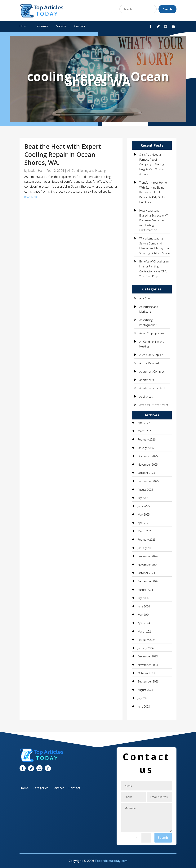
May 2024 (144, 615)
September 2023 (148, 681)
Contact (80, 26)
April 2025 (144, 523)
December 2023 (148, 656)
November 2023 (148, 665)
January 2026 (146, 448)
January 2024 (146, 648)
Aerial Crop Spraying (152, 333)
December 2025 (148, 456)
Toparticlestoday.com (111, 861)
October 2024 (146, 573)
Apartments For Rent (152, 388)
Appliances (146, 397)
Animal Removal (149, 363)
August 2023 (145, 690)
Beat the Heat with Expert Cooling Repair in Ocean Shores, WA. (63, 154)
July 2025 (143, 498)
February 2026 (147, 439)
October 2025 (146, 473)
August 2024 (145, 590)
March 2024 (145, 631)
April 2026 (144, 423)
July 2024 (143, 598)
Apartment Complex (152, 371)
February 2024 (147, 640)
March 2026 (145, 431)
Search (167, 9)
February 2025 (147, 540)
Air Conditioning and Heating (86, 171)
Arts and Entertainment (154, 405)
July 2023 (143, 698)
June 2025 (144, 506)
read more (31, 197)
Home (23, 26)
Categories (41, 26)
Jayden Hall (36, 171)
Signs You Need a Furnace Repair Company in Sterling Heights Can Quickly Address (152, 164)
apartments (147, 380)
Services (61, 26)
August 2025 (145, 490)
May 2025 (144, 515)
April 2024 (144, 623)
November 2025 (148, 465)
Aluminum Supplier (151, 355)
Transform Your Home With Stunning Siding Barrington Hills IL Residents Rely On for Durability (153, 192)
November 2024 (148, 565)
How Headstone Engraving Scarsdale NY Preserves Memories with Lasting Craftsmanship (154, 220)
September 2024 (148, 581)
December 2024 (148, 556)
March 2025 (145, 531)
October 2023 (146, 673)
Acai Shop (145, 298)
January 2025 (146, 548)
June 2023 (144, 707)
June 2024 (144, 606)
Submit (163, 838)
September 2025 (148, 481)
